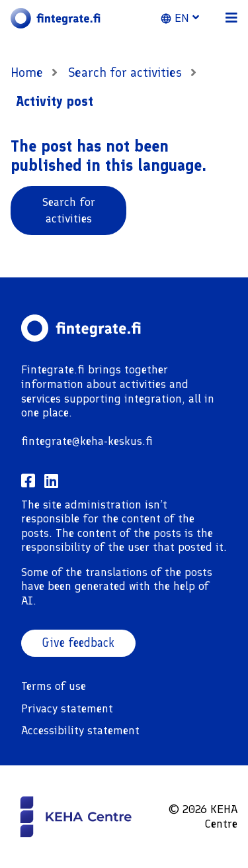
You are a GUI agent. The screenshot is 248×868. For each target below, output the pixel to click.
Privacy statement (67, 708)
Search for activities (127, 72)
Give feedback (78, 643)
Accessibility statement (80, 730)
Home (27, 72)
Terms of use (54, 686)
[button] (188, 18)
